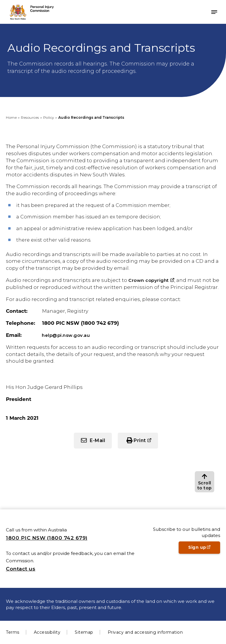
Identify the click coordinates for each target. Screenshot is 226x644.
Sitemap (84, 632)
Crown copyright (149, 280)
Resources (30, 117)
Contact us (21, 569)
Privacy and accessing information (145, 632)
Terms (13, 632)
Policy (49, 117)
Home (11, 117)
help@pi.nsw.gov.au (66, 335)
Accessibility (47, 632)
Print (140, 440)
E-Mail (97, 440)
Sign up (204, 549)
